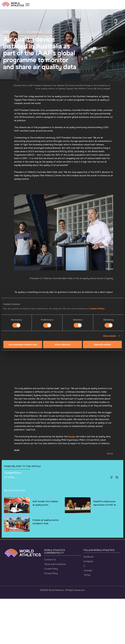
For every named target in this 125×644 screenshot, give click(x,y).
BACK (112, 498)
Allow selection (62, 344)
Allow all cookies (102, 344)
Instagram (88, 607)
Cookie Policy (97, 309)
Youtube (88, 616)
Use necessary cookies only (23, 344)
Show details (110, 336)
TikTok (87, 620)
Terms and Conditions (55, 609)
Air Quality (32, 522)
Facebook (88, 602)
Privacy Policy (51, 618)
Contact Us (50, 605)
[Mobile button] (27, 5)
